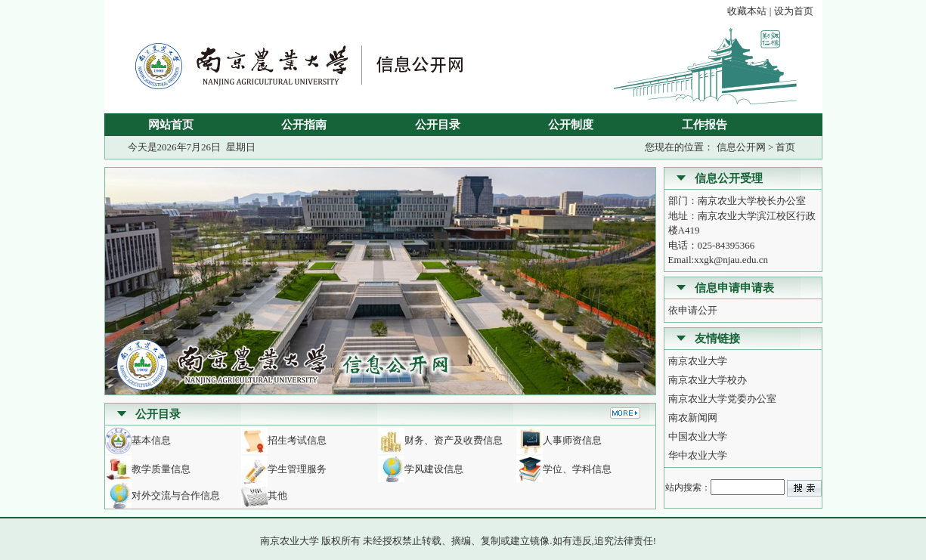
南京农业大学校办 (708, 380)
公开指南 (304, 125)
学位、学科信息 (577, 469)
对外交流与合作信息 (176, 495)
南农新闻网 (693, 418)
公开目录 (438, 125)
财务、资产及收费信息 (454, 440)
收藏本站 (747, 11)
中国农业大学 (698, 436)
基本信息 (151, 440)
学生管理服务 (297, 469)
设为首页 (794, 11)
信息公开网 (741, 147)
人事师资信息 (572, 440)
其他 (277, 495)
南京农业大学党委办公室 (722, 399)
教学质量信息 (161, 469)
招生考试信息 (297, 440)
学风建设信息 (434, 469)
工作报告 (705, 125)
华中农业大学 (698, 455)
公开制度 (571, 125)
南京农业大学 (698, 361)
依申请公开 (693, 310)
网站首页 (171, 125)
